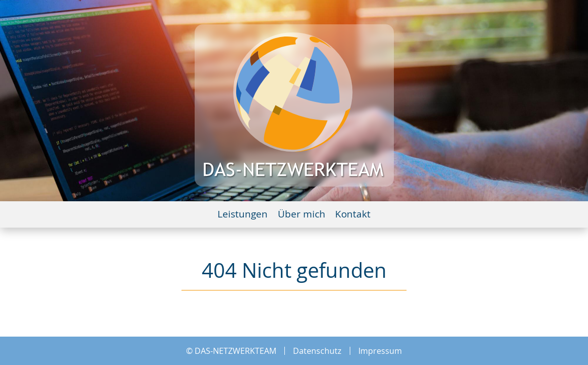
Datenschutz (317, 351)
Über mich (302, 215)
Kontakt (353, 215)
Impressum (380, 351)
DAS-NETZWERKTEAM (235, 351)
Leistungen (243, 215)
